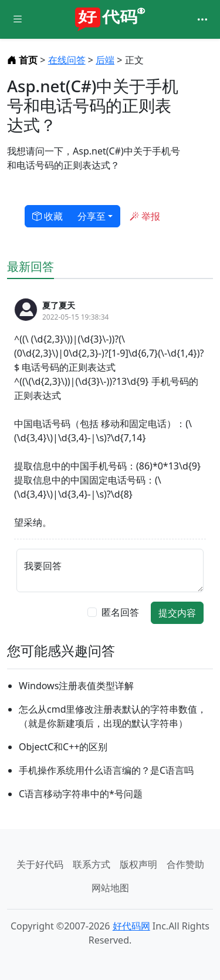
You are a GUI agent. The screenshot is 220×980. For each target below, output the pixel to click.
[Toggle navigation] (202, 19)
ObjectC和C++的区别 (63, 747)
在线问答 (67, 60)
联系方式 (92, 864)
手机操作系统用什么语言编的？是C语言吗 (106, 770)
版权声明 (138, 864)
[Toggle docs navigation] (18, 20)
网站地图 (110, 888)
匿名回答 (120, 612)
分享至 (92, 216)
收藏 (48, 216)
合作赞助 (185, 864)
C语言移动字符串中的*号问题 (81, 794)
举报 (145, 216)
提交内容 (177, 613)
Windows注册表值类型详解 (76, 686)
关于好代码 (40, 864)
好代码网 (131, 926)
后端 (105, 60)
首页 (23, 60)
